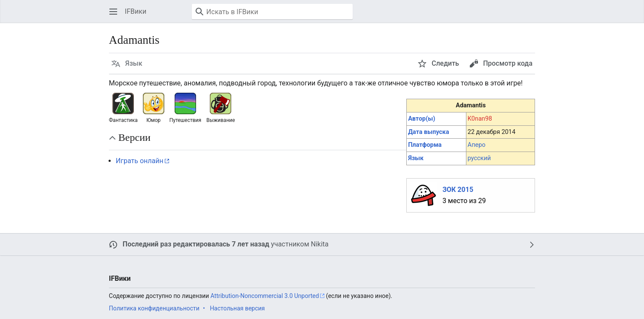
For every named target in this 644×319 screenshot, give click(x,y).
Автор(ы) (422, 119)
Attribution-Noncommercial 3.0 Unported (265, 296)
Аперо (477, 145)
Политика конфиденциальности (154, 308)
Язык (416, 158)
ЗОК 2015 (458, 190)
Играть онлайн (140, 161)
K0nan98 (480, 119)
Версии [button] (135, 137)
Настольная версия (237, 308)
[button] (113, 12)
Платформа (425, 145)
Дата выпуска (428, 132)
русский (479, 158)
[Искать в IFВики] (272, 12)
